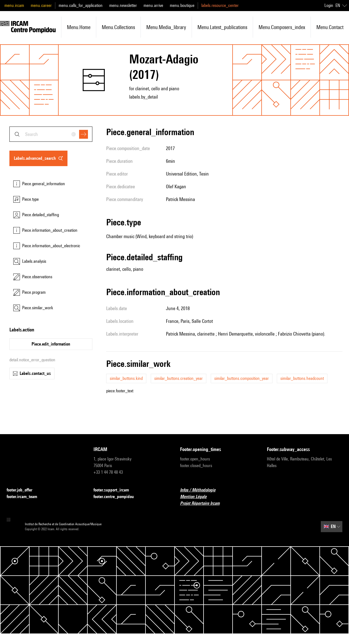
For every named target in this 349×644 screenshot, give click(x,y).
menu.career (41, 5)
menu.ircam (14, 5)
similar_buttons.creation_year (179, 378)
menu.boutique (182, 5)
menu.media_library (166, 27)
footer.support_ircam (114, 490)
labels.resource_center (220, 5)
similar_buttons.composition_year (242, 378)
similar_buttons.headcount (302, 378)
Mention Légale (197, 497)
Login (329, 5)
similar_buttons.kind (126, 378)
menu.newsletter (123, 5)
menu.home (79, 27)
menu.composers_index (282, 27)
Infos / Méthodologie (201, 490)
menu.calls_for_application (81, 5)
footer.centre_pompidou (117, 497)
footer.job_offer (23, 490)
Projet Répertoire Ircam (203, 503)
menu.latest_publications (222, 27)
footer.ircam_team (25, 497)
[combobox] (51, 134)
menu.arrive (153, 5)
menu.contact (330, 27)
